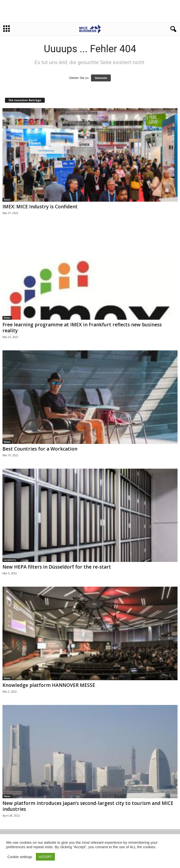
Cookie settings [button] (20, 857)
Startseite (101, 78)
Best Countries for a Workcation (40, 449)
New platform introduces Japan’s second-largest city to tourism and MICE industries (88, 806)
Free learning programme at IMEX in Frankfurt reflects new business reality (82, 328)
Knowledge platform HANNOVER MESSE (49, 685)
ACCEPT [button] (45, 857)
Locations (10, 560)
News (7, 200)
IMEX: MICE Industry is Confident (40, 207)
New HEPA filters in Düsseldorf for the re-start (57, 567)
